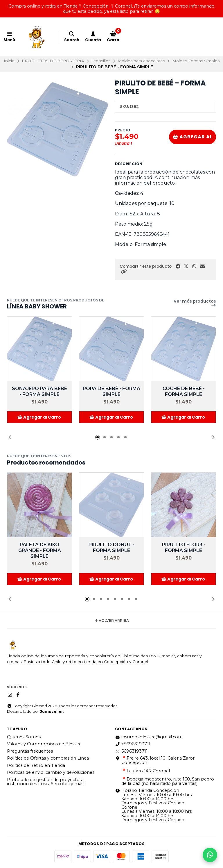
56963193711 (131, 751)
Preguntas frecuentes (30, 751)
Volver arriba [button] (112, 621)
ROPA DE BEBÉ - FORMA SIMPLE (111, 391)
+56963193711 (133, 744)
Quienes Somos (24, 737)
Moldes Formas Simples (196, 61)
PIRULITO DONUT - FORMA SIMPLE (111, 548)
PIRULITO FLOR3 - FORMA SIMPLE (184, 548)
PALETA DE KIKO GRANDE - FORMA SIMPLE (40, 550)
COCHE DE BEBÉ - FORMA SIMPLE (184, 391)
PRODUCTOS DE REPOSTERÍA (53, 61)
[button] (124, 272)
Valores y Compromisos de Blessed (44, 744)
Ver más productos (195, 303)
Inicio (9, 61)
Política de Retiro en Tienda (36, 765)
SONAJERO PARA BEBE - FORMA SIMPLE (39, 391)
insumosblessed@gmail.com (149, 737)
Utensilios (101, 61)
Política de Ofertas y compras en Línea (48, 758)
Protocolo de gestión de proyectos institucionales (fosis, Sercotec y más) (46, 782)
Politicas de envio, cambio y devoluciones (51, 772)
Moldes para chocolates (141, 61)
